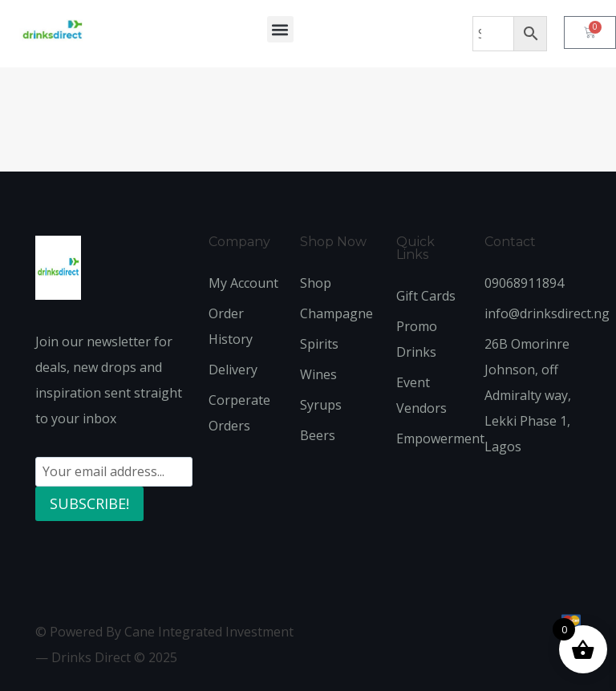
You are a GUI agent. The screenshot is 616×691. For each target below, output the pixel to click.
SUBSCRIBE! (89, 503)
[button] (280, 29)
